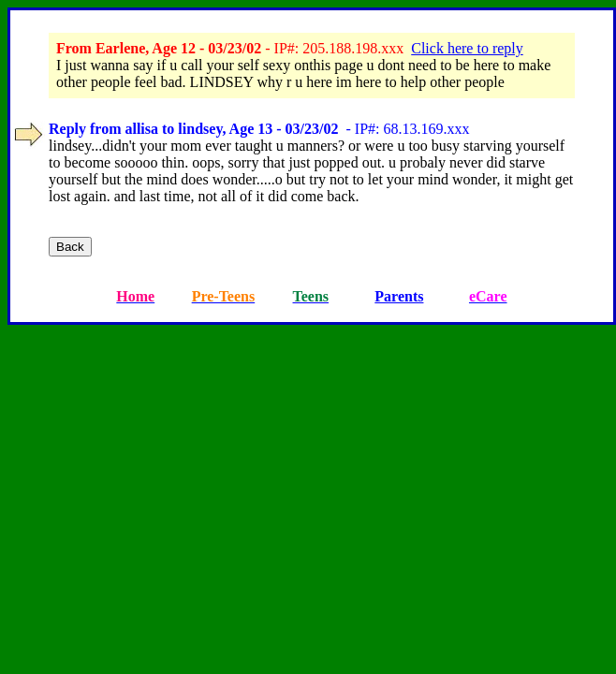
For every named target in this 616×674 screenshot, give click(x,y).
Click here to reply (467, 48)
